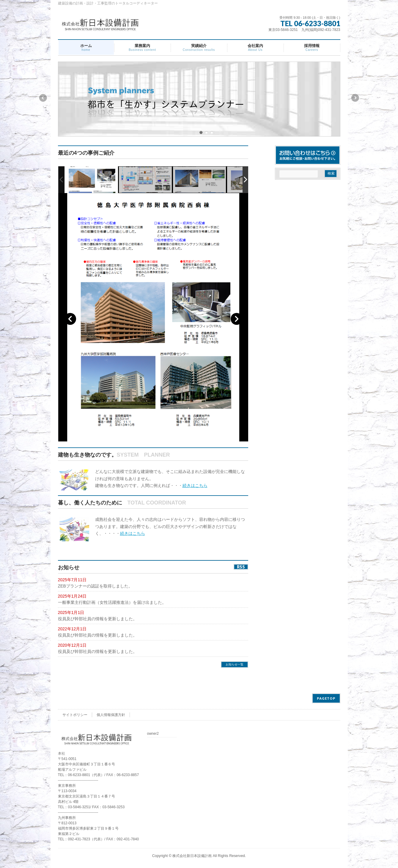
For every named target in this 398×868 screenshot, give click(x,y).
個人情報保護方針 (111, 715)
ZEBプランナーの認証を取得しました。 (95, 586)
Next (355, 98)
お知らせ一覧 (235, 664)
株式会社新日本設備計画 (192, 856)
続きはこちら (195, 485)
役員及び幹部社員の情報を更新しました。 (97, 619)
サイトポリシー (75, 715)
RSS (241, 567)
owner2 (153, 734)
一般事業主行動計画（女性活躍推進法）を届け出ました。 (112, 602)
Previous (43, 98)
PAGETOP (326, 698)
